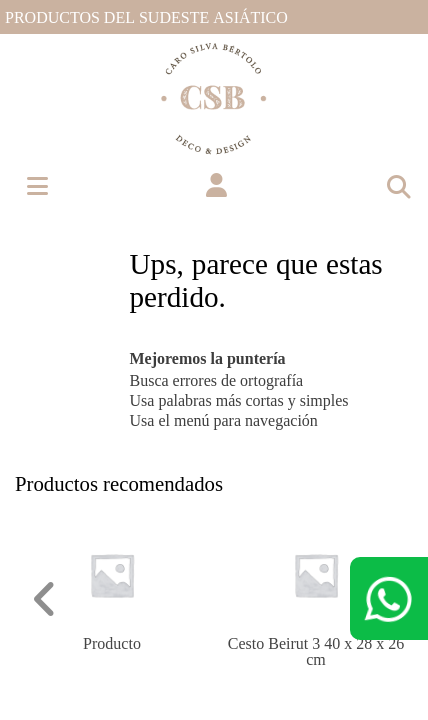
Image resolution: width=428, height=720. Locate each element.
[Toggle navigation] (398, 186)
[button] (216, 185)
